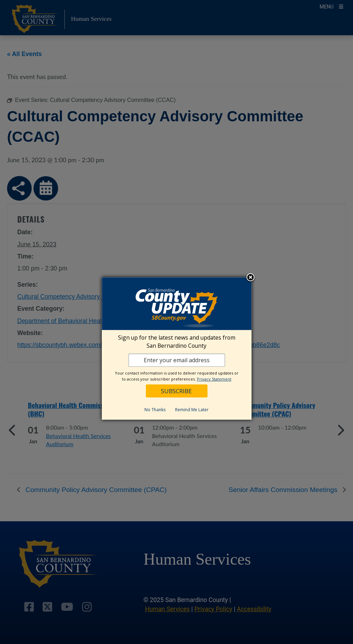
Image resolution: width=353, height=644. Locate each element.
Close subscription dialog (250, 278)
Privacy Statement (214, 379)
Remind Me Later (192, 410)
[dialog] (177, 349)
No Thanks (155, 410)
